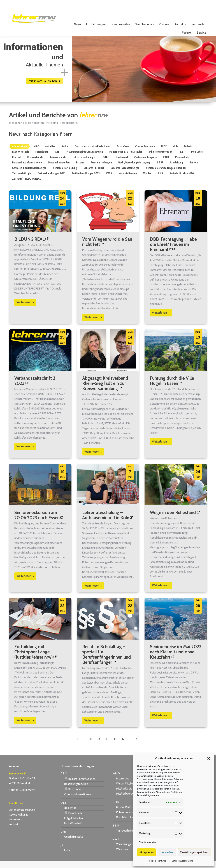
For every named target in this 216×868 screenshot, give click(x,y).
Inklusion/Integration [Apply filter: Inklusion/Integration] (161, 159)
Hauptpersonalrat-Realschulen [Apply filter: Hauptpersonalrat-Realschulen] (126, 159)
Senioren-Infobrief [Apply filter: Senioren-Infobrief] (94, 175)
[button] (209, 758)
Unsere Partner (125, 814)
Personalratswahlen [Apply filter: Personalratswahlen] (59, 170)
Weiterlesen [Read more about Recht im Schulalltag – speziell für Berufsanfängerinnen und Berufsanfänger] (93, 728)
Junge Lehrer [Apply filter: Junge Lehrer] (197, 159)
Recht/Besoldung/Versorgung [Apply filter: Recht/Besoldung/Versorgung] (134, 170)
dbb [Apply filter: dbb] (175, 154)
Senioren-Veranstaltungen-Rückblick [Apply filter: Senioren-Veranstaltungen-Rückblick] (166, 175)
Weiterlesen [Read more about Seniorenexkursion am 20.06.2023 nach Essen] (25, 583)
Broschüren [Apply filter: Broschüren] (123, 154)
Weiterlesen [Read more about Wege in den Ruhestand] (161, 592)
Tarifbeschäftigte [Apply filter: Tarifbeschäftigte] (22, 180)
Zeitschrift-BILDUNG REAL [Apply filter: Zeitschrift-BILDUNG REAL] (26, 186)
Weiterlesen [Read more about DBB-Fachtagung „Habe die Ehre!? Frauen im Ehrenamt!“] (161, 320)
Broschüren (73, 796)
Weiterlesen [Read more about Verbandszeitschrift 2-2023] (25, 454)
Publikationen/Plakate (129, 819)
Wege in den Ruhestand (173, 520)
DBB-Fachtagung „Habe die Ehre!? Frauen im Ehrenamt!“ (173, 251)
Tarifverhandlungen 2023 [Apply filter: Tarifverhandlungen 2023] (86, 180)
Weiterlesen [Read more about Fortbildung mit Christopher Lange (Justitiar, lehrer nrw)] (25, 727)
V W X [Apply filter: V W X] (109, 180)
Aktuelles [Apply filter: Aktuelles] (50, 154)
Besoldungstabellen (76, 791)
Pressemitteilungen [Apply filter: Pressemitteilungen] (101, 170)
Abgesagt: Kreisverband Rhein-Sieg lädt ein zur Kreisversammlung (105, 390)
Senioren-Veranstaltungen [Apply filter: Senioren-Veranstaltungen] (125, 175)
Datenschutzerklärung (182, 861)
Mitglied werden (126, 801)
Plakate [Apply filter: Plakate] (80, 170)
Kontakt (14, 832)
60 (138, 746)
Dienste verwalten (148, 842)
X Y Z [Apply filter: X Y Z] (161, 180)
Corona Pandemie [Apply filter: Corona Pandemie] (145, 154)
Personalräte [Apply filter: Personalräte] (182, 164)
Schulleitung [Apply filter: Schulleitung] (176, 170)
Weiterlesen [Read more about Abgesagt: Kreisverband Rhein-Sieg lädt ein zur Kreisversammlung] (93, 459)
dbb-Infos (70, 815)
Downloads (73, 820)
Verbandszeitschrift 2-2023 (36, 388)
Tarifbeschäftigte (127, 838)
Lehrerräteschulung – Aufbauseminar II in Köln (106, 522)
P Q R (116, 809)
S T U (116, 833)
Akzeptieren (146, 852)
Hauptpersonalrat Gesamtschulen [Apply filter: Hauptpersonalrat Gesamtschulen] (85, 159)
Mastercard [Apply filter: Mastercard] (122, 164)
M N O (116, 781)
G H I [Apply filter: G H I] (58, 159)
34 (99, 746)
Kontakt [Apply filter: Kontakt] (17, 164)
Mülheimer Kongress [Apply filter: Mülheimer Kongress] (145, 164)
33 (91, 746)
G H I (63, 839)
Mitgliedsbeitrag (126, 796)
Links (67, 857)
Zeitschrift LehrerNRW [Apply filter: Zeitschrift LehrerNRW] (182, 180)
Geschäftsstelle (74, 844)
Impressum (16, 827)
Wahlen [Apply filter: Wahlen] (147, 180)
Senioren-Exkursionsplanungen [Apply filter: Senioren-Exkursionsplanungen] (29, 175)
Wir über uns (123, 856)
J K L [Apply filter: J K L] (181, 159)
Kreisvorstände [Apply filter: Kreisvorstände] (58, 164)
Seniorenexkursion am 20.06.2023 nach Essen (37, 522)
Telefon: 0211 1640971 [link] (22, 797)
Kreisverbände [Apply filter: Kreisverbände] (35, 164)
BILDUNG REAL (30, 246)
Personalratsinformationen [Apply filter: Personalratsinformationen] (27, 170)
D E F (64, 810)
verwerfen (167, 852)
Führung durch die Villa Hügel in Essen (172, 388)
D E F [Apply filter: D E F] (164, 154)
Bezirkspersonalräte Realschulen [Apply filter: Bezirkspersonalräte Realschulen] (92, 154)
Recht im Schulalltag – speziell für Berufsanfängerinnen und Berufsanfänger (107, 662)
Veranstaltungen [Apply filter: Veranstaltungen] (128, 180)
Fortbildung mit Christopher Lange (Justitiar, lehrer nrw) (34, 659)
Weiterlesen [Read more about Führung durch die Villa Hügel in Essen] (161, 449)
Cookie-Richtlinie (158, 861)
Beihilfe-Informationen (80, 786)
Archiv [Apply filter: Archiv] (65, 154)
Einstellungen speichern (194, 852)
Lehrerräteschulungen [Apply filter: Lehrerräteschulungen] (84, 164)
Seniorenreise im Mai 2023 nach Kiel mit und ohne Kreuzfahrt (176, 659)
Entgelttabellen (74, 825)
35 (107, 746)
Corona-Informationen (78, 802)
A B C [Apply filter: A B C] (36, 154)
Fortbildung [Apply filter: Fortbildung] (42, 159)
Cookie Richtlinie (19, 822)
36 (115, 746)
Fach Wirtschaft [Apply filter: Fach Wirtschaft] (21, 159)
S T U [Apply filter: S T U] (160, 170)
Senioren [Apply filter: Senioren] (194, 170)
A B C (64, 781)
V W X (116, 846)
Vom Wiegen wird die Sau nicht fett (107, 249)
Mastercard (123, 786)
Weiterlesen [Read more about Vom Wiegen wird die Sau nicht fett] (93, 324)
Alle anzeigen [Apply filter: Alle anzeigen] (20, 154)
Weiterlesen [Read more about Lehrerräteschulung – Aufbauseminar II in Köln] (93, 593)
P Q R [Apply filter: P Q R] (166, 164)
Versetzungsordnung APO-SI (133, 851)
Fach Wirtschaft (73, 830)
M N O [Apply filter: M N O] (106, 164)
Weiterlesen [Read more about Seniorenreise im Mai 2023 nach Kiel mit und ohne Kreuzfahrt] (161, 723)
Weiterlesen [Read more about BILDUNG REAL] (25, 309)
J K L (63, 852)
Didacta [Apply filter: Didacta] (188, 154)
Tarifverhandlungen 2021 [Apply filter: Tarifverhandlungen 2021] (51, 180)
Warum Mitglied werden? (131, 791)
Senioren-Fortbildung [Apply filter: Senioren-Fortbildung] (65, 175)
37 (123, 746)
